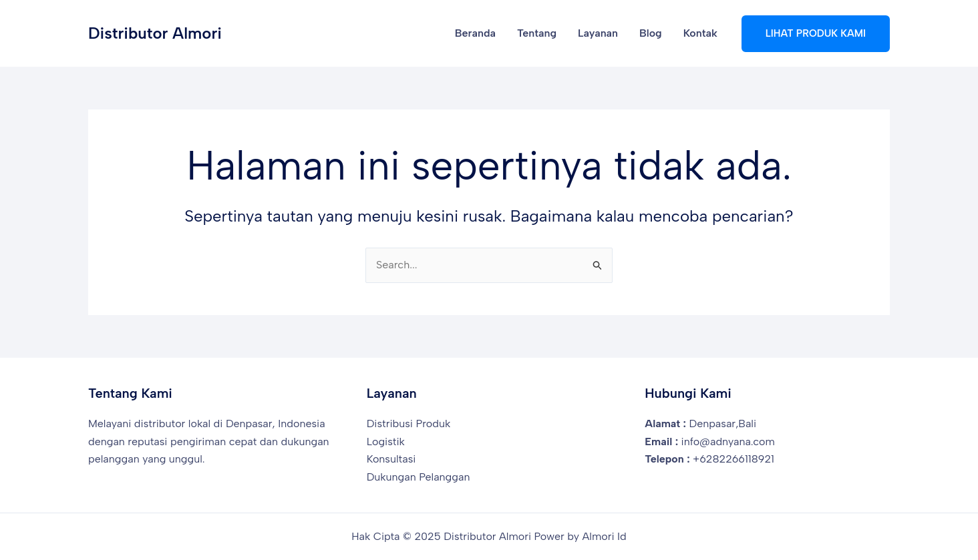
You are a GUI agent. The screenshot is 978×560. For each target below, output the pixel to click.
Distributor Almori (155, 33)
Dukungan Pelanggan (419, 477)
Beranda (475, 33)
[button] (816, 34)
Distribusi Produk (409, 424)
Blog (651, 33)
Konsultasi (391, 459)
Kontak (700, 33)
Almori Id (605, 536)
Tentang (537, 33)
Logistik (386, 442)
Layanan (598, 33)
